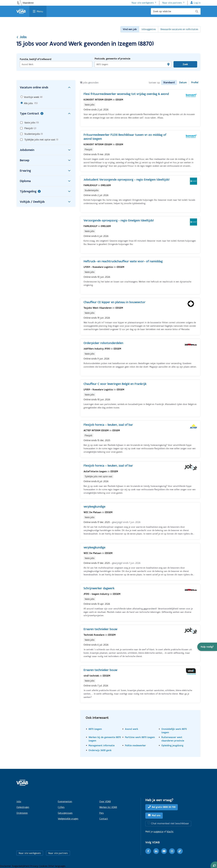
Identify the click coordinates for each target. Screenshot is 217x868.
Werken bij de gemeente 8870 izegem (105, 739)
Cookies (43, 866)
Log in (197, 3)
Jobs (22, 37)
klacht (170, 832)
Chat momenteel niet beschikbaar (170, 823)
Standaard (169, 82)
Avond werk (132, 729)
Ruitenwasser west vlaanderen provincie (173, 739)
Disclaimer (6, 866)
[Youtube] (164, 851)
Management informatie (102, 745)
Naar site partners (172, 3)
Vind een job (130, 29)
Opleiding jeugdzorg (172, 745)
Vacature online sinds (46, 87)
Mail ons (156, 815)
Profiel (195, 82)
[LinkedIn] (156, 851)
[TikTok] (180, 851)
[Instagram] (172, 851)
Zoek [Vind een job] (185, 64)
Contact (104, 819)
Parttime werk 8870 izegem (140, 737)
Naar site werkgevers (143, 3)
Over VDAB (105, 801)
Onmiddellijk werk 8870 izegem (174, 731)
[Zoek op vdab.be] (176, 11)
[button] (207, 647)
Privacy (35, 866)
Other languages (57, 866)
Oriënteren (22, 813)
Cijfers (61, 807)
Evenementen (65, 801)
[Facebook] (148, 851)
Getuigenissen (65, 813)
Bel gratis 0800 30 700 (164, 807)
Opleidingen (23, 807)
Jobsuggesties (149, 29)
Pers (101, 813)
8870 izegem (95, 729)
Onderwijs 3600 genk (100, 750)
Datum (183, 82)
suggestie (158, 832)
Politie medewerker (135, 745)
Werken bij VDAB (108, 807)
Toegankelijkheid (21, 866)
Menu (40, 11)
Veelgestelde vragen (68, 819)
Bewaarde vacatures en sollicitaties (179, 29)
